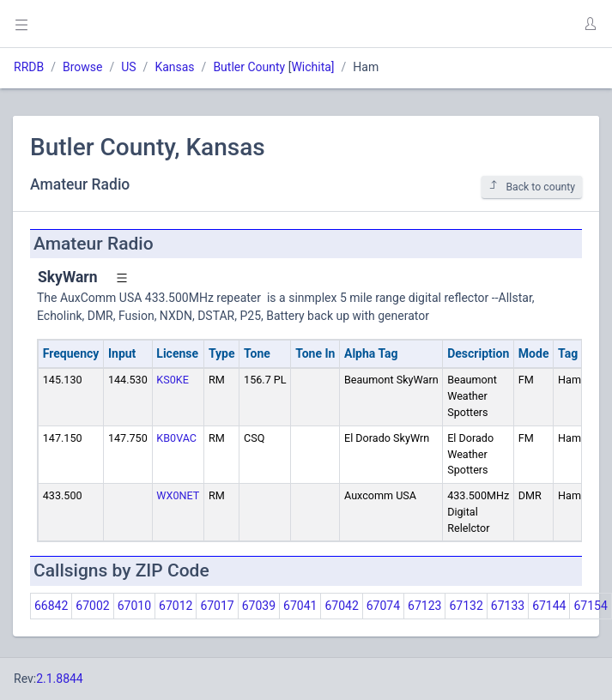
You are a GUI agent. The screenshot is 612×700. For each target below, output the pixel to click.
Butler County (249, 67)
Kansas (174, 67)
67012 (176, 606)
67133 (508, 606)
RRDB (29, 67)
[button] (590, 24)
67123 (424, 606)
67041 (300, 606)
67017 (217, 606)
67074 (383, 606)
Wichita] (312, 67)
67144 (549, 606)
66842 (51, 606)
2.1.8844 (60, 679)
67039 (259, 606)
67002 (92, 606)
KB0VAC (176, 438)
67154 (590, 606)
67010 (134, 606)
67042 (341, 606)
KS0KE (173, 380)
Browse (82, 67)
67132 (466, 606)
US (128, 67)
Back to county (532, 187)
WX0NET (178, 495)
